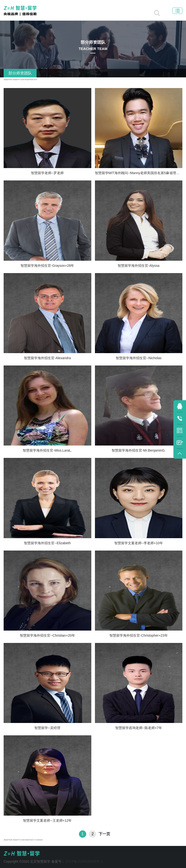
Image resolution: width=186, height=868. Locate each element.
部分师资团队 (20, 73)
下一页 (104, 834)
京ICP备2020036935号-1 (84, 861)
